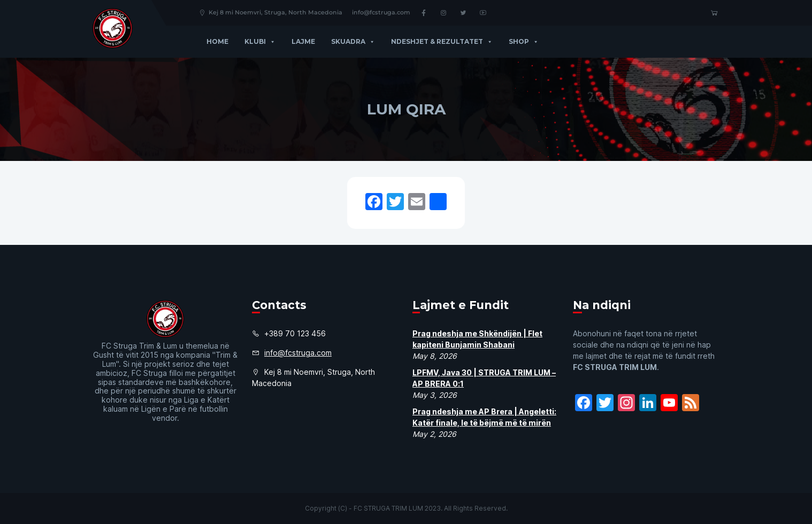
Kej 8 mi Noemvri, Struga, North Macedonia (270, 12)
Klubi (260, 41)
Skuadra (353, 41)
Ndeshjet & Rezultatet (442, 41)
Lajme (303, 41)
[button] (271, 41)
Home (217, 41)
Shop (524, 41)
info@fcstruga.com (381, 12)
